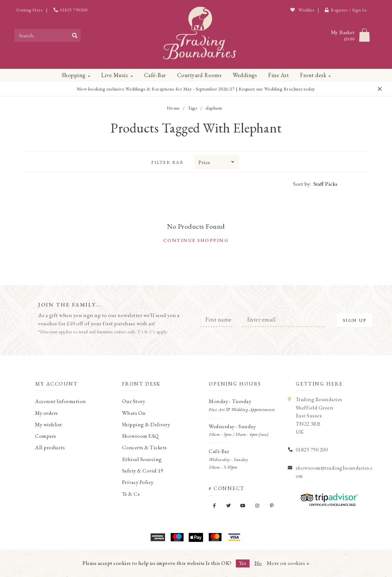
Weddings (245, 75)
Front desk (313, 75)
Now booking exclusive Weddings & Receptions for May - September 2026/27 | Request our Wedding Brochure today (196, 89)
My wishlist (49, 424)
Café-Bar (155, 75)
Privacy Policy (138, 482)
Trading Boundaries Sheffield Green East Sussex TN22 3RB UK (319, 415)
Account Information (61, 401)
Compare (46, 436)
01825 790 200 (312, 450)
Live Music (115, 75)
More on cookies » (288, 563)
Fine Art (278, 75)
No (258, 563)
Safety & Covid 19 (143, 471)
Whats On (134, 413)
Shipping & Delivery (146, 424)
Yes (243, 563)
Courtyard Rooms (200, 75)
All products (50, 447)
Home (173, 108)
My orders (47, 413)
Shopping (74, 75)
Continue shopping (196, 240)
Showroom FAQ (141, 436)
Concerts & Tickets (145, 447)
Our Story (134, 401)
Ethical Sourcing (142, 459)
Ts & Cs (131, 494)
